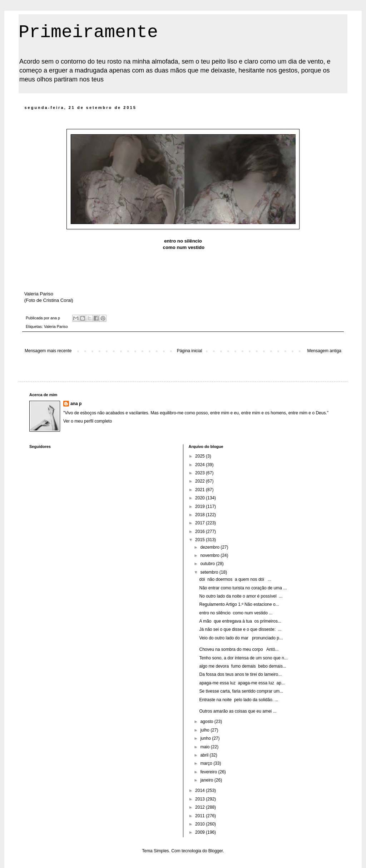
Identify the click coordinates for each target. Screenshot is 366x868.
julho (205, 730)
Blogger (216, 851)
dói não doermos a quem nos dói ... (235, 579)
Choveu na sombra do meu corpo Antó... (239, 649)
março (207, 763)
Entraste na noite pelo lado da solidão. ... (239, 700)
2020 (201, 498)
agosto (207, 722)
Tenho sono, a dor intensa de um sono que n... (243, 658)
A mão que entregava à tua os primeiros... (240, 621)
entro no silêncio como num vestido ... (236, 613)
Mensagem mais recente (48, 351)
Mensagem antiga (324, 351)
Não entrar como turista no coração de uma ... (243, 588)
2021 (201, 490)
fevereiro (209, 772)
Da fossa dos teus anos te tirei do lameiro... (240, 674)
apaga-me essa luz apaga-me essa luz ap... (242, 683)
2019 (201, 507)
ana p (76, 404)
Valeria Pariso (56, 326)
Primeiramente (88, 32)
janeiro (207, 780)
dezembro (210, 547)
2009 (201, 832)
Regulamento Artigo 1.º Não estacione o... (239, 604)
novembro (210, 555)
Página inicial (190, 351)
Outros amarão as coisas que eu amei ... (238, 711)
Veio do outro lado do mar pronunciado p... (241, 638)
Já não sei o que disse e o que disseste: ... (240, 629)
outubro (208, 564)
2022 (201, 481)
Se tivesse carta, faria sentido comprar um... (241, 691)
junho (206, 738)
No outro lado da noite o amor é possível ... (241, 596)
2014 (201, 790)
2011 (201, 816)
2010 (201, 824)
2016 (201, 532)
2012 (201, 807)
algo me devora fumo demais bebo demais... (243, 666)
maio (205, 747)
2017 (201, 523)
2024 (201, 465)
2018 (201, 515)
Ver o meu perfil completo (88, 421)
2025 (201, 456)
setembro (210, 572)
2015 (201, 540)
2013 (201, 799)
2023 (201, 473)
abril (205, 755)
